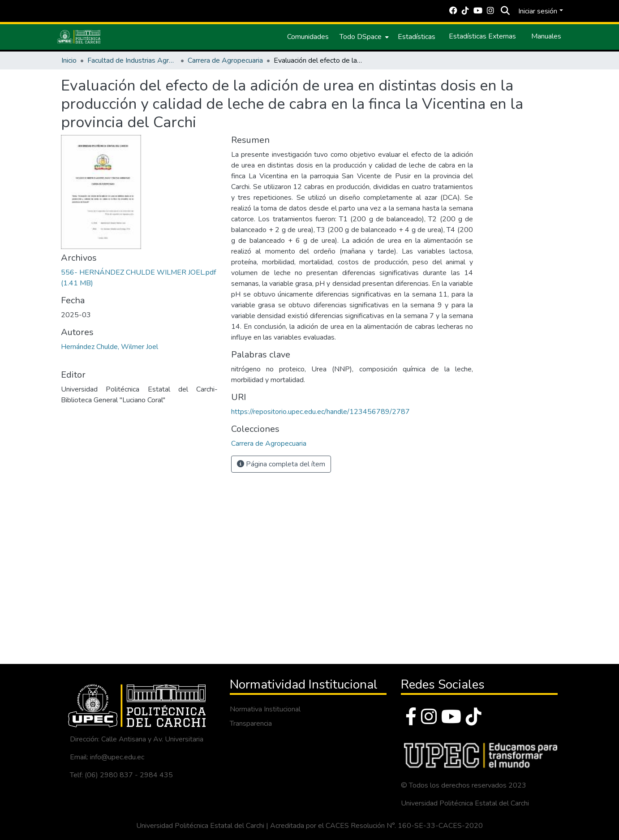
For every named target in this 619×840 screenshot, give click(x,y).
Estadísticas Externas (482, 36)
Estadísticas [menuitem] (417, 37)
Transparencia (251, 724)
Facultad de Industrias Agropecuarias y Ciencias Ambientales (132, 60)
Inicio (69, 60)
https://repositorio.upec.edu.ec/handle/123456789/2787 (320, 412)
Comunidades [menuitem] (308, 37)
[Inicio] (79, 37)
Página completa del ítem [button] (281, 464)
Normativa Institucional (265, 709)
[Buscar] (505, 11)
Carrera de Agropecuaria (225, 60)
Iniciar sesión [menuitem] (538, 11)
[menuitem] (363, 37)
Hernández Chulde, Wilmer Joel (110, 347)
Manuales (546, 36)
